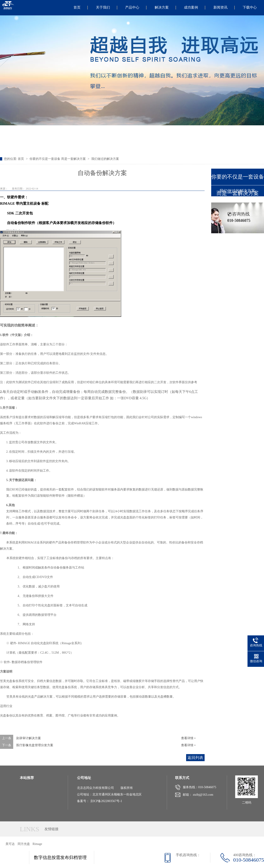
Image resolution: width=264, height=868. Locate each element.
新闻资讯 (220, 7)
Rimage (37, 844)
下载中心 (250, 7)
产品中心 (132, 7)
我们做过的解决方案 (105, 159)
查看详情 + (188, 738)
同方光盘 (24, 844)
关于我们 (103, 7)
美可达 (10, 844)
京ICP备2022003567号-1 (106, 801)
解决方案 (162, 7)
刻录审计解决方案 (29, 738)
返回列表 (195, 758)
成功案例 (191, 7)
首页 (77, 7)
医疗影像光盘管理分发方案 (35, 745)
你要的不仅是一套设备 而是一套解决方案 (58, 159)
